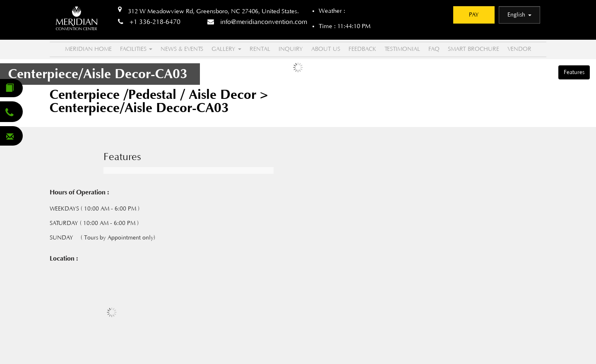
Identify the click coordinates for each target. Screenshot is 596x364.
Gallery (226, 49)
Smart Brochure (473, 49)
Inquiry (291, 49)
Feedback (362, 49)
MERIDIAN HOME (88, 49)
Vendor (519, 49)
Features (574, 72)
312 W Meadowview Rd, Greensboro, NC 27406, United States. (213, 11)
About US (326, 49)
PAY (474, 15)
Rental (260, 49)
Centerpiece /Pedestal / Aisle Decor (155, 95)
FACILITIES (136, 49)
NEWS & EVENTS (182, 49)
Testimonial (402, 49)
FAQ (434, 49)
